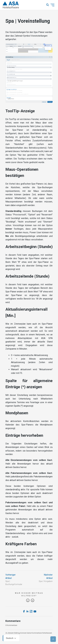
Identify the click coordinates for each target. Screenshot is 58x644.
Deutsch (11, 638)
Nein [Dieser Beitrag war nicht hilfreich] (33, 600)
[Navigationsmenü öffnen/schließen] (52, 5)
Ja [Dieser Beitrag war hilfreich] (28, 600)
